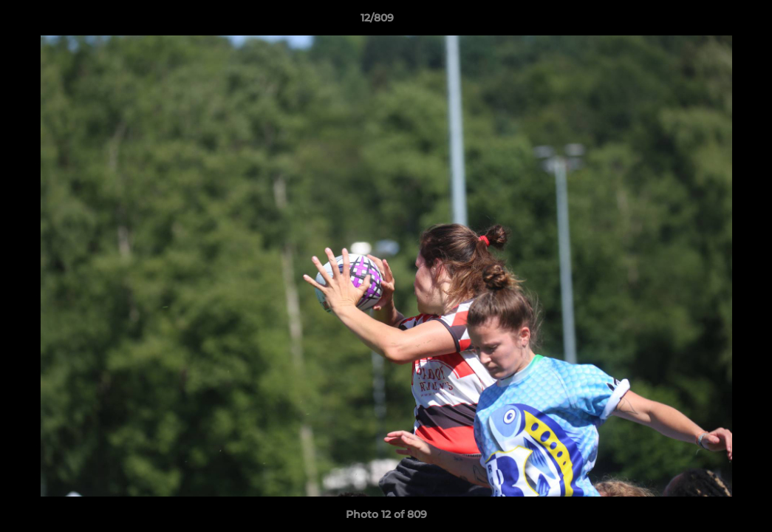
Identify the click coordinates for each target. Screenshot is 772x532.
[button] (710, 21)
